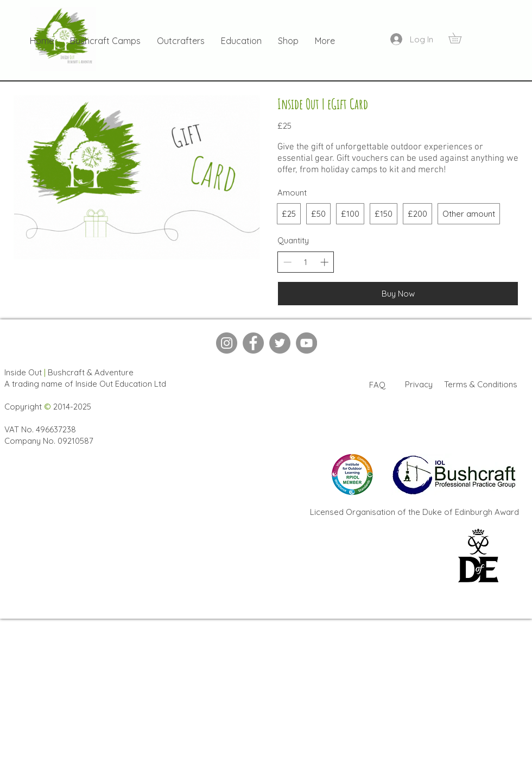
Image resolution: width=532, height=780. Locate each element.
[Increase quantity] (324, 262)
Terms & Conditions (481, 384)
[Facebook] (253, 343)
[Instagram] (227, 343)
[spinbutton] (306, 262)
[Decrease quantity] (287, 262)
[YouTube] (306, 343)
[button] (460, 38)
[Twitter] (280, 343)
